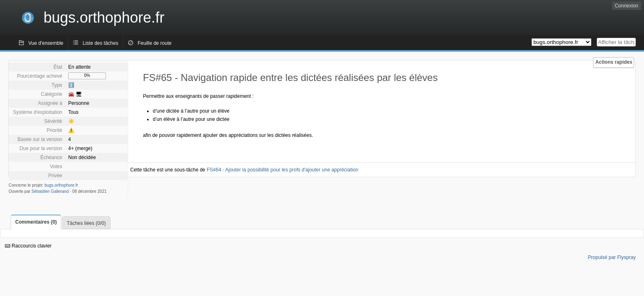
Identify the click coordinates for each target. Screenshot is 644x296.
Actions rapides (614, 62)
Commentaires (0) (36, 222)
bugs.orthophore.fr (61, 185)
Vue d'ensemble (46, 43)
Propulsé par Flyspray (612, 257)
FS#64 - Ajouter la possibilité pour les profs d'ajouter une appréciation (282, 170)
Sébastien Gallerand (50, 191)
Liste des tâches (100, 43)
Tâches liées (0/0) (86, 223)
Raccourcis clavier (28, 246)
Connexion (627, 6)
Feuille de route (155, 43)
